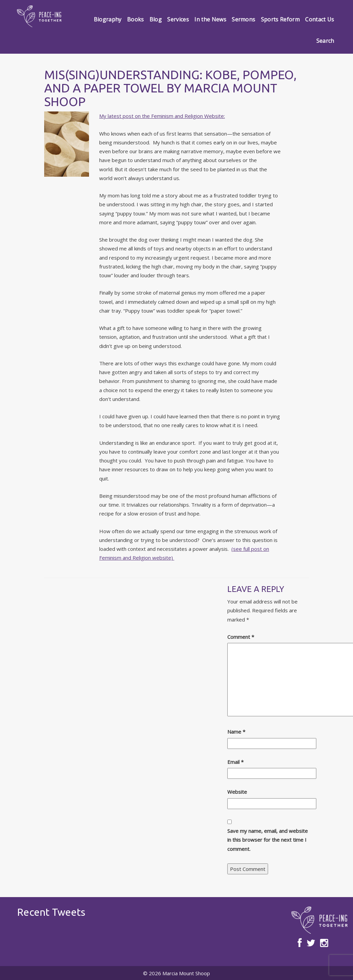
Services (178, 19)
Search (325, 41)
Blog (156, 19)
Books (136, 19)
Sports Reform (280, 19)
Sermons (243, 19)
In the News (210, 19)
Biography (108, 19)
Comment (241, 637)
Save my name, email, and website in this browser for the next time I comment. (268, 840)
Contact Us (320, 19)
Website (237, 792)
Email (235, 762)
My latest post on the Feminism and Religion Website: (162, 116)
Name (236, 732)
